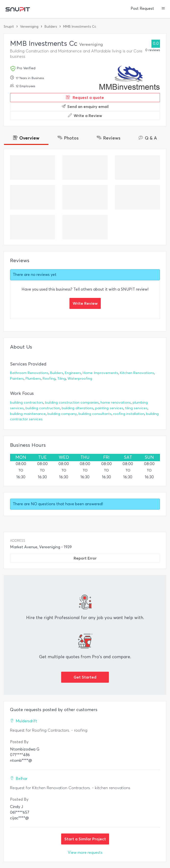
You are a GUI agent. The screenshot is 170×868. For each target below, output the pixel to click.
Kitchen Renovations (137, 373)
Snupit (9, 27)
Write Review (85, 303)
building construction (43, 408)
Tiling (62, 379)
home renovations (116, 403)
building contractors (27, 403)
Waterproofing (80, 379)
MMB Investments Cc (80, 27)
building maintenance (28, 414)
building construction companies (72, 403)
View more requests (85, 852)
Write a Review (85, 116)
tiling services (136, 408)
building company (62, 414)
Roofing (49, 379)
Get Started (85, 677)
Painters (17, 379)
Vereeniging (29, 27)
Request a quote (85, 97)
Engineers (73, 373)
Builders (51, 27)
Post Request (142, 9)
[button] (163, 9)
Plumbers (33, 379)
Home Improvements (100, 373)
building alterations (78, 408)
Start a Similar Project (85, 839)
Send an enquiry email (85, 106)
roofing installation (129, 414)
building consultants (95, 414)
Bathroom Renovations (29, 373)
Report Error (85, 558)
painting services (109, 408)
